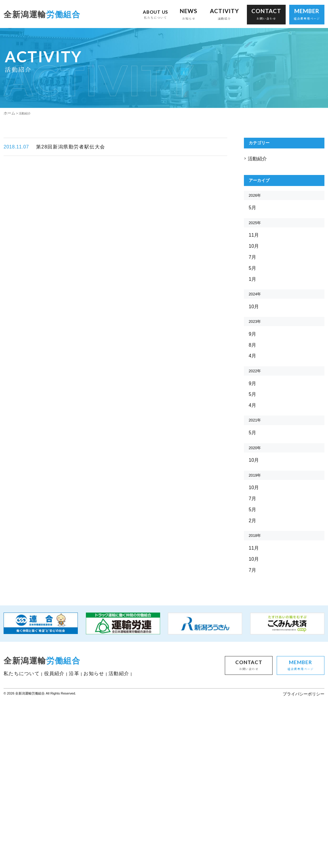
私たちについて (23, 786)
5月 (253, 251)
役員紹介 (56, 786)
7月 (253, 307)
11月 (254, 283)
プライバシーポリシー (305, 810)
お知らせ (98, 786)
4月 (253, 420)
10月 (254, 295)
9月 (253, 396)
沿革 (77, 786)
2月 (253, 610)
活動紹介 (257, 191)
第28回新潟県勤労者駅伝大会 (55, 176)
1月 (253, 331)
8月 (253, 408)
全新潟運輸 (43, 16)
